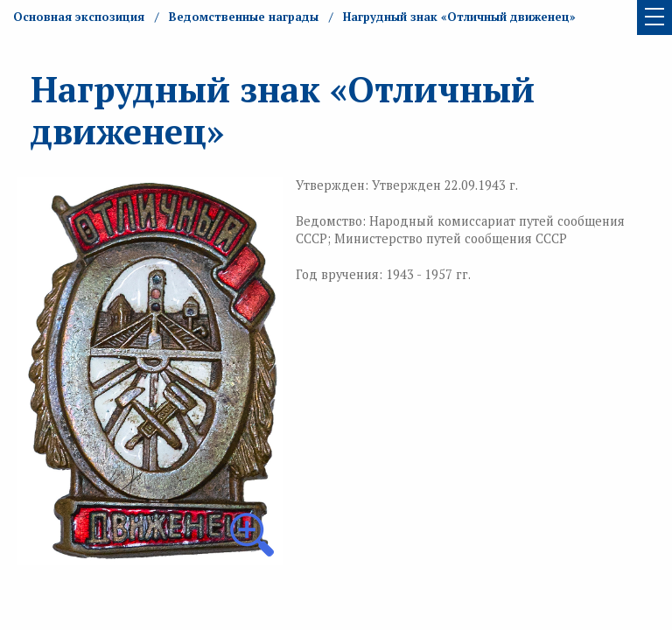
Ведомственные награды (244, 17)
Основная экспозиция (79, 17)
